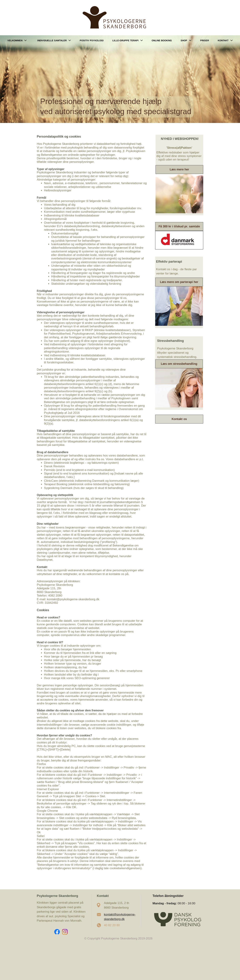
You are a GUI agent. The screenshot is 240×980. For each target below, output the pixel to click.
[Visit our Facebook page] (57, 932)
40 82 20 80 (112, 925)
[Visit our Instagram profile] (65, 932)
